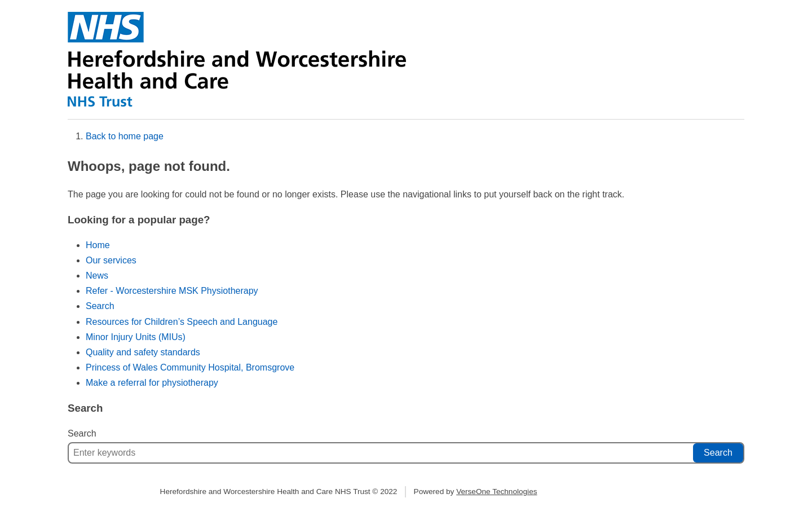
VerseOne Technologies (497, 492)
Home (98, 245)
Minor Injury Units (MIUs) (136, 337)
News (97, 276)
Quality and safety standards (143, 352)
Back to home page (125, 136)
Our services (111, 260)
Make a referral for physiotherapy (152, 383)
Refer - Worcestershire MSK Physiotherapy (172, 291)
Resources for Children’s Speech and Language (182, 322)
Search (100, 306)
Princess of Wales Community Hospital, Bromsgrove (190, 367)
